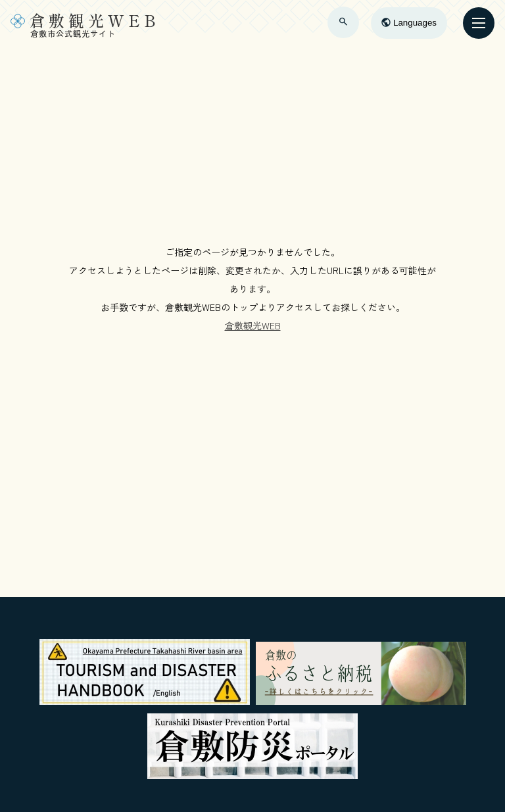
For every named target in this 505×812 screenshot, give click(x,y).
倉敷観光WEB (253, 325)
